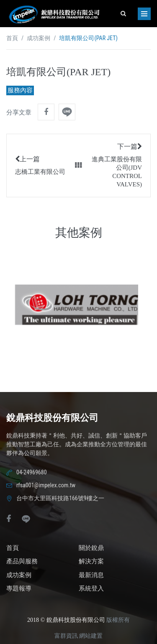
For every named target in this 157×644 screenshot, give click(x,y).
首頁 (12, 38)
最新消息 (91, 575)
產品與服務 (22, 561)
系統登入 (91, 588)
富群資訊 (66, 636)
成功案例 (39, 38)
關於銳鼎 (91, 548)
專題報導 (19, 588)
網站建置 (91, 636)
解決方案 (91, 561)
